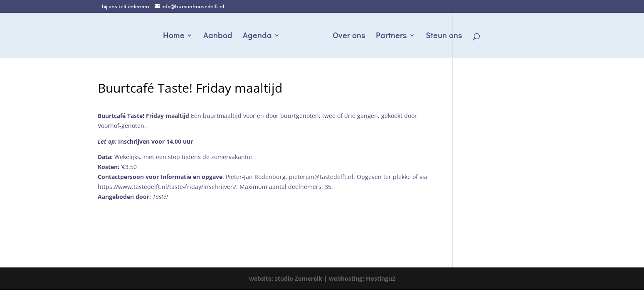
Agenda (257, 36)
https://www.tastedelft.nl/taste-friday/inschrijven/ (167, 187)
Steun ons (444, 36)
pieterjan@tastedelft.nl (321, 177)
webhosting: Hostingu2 (362, 278)
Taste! (160, 197)
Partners (391, 36)
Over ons (349, 36)
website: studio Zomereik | (289, 278)
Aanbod (218, 36)
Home (174, 36)
